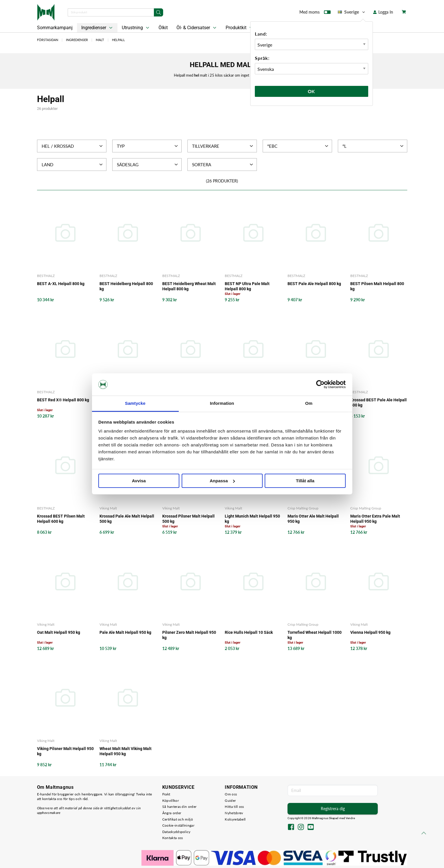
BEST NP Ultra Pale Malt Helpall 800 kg (247, 286)
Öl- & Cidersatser (197, 28)
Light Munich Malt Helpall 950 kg (252, 519)
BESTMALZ (46, 276)
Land (73, 165)
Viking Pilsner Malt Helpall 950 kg (65, 751)
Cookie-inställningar (178, 825)
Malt (100, 40)
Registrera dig (333, 809)
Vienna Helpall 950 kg (370, 632)
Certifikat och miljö (178, 819)
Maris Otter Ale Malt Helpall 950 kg (313, 519)
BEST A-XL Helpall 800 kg (61, 284)
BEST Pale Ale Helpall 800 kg (314, 284)
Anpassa (222, 481)
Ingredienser (97, 28)
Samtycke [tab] (135, 403)
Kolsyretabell (235, 819)
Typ (148, 146)
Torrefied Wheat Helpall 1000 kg (315, 635)
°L (374, 146)
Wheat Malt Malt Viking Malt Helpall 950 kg (126, 751)
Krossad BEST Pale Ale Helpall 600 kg (378, 402)
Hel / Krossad (73, 146)
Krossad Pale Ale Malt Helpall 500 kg (127, 519)
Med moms (315, 13)
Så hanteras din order (179, 807)
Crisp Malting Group (303, 508)
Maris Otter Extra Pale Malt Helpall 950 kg (375, 519)
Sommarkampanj (55, 28)
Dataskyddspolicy (176, 832)
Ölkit (163, 28)
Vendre (350, 818)
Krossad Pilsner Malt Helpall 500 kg (188, 519)
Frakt (166, 794)
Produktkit (240, 28)
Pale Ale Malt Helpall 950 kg (125, 632)
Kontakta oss (173, 838)
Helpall (118, 40)
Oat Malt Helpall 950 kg (59, 632)
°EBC (298, 146)
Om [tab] (309, 403)
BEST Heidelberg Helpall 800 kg (126, 286)
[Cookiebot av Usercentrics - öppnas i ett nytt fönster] (320, 385)
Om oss (231, 794)
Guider (230, 800)
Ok (312, 91)
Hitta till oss (234, 807)
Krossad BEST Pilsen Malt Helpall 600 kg (61, 519)
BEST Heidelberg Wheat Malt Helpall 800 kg (189, 286)
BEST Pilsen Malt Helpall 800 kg (377, 286)
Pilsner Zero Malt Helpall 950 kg (189, 635)
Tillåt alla (305, 481)
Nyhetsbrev (234, 813)
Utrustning (136, 28)
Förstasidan (48, 40)
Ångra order (172, 813)
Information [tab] (222, 403)
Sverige (352, 12)
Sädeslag (148, 165)
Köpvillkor (171, 800)
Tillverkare (223, 146)
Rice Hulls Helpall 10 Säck (249, 632)
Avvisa (139, 481)
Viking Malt (108, 508)
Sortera (223, 165)
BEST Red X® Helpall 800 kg (63, 400)
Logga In (383, 12)
